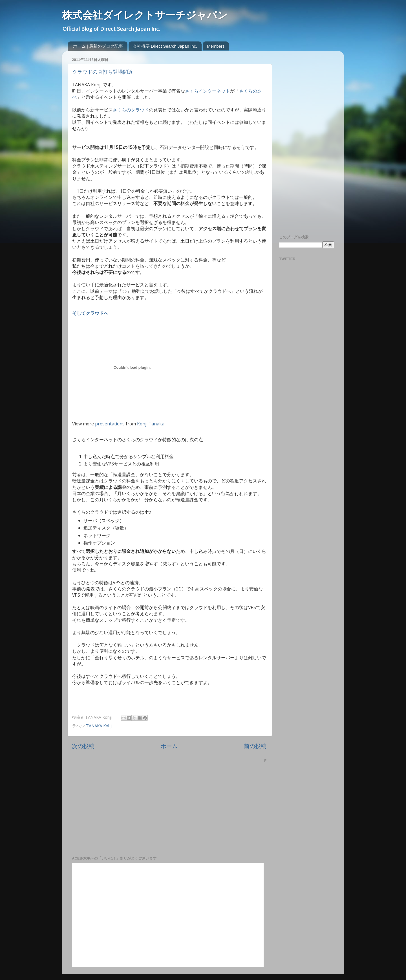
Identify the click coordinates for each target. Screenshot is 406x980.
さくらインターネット (208, 91)
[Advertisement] (302, 140)
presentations (110, 424)
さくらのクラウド (131, 110)
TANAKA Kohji (99, 726)
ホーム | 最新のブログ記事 (98, 46)
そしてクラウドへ (90, 313)
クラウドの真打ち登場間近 (103, 72)
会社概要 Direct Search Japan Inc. (165, 46)
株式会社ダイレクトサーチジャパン (145, 15)
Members (216, 46)
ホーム (169, 746)
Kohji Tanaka (151, 424)
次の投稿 (83, 746)
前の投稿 (255, 746)
